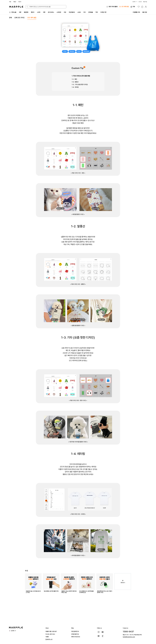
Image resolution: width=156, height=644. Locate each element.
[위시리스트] (139, 7)
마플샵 (15, 2)
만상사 (21, 2)
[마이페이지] (146, 7)
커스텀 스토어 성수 (51, 634)
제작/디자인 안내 (76, 637)
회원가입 (145, 2)
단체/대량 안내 (76, 634)
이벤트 (48, 637)
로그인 (139, 2)
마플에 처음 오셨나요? (52, 632)
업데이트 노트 (50, 640)
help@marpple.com (127, 637)
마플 (10, 2)
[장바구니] (142, 7)
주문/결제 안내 (76, 632)
